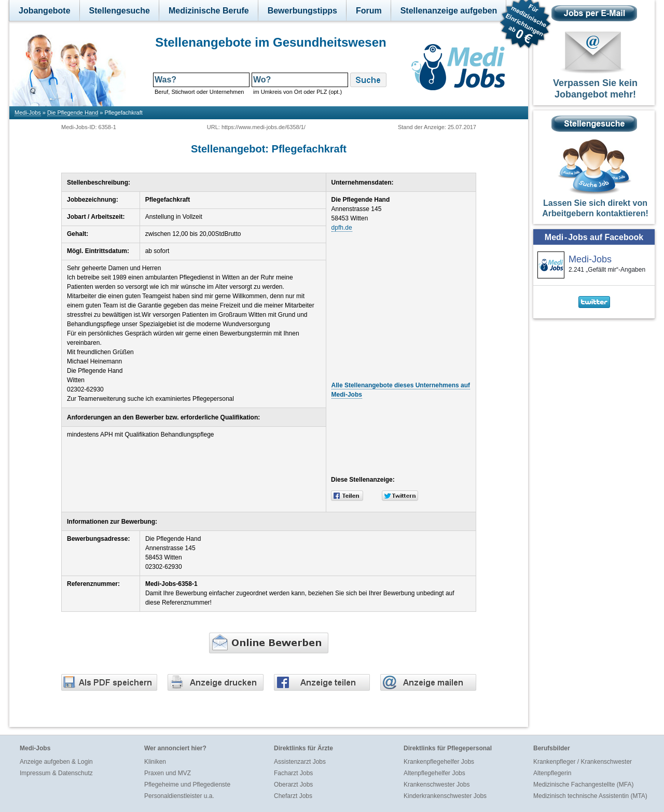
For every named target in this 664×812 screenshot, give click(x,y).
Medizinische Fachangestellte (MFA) (583, 785)
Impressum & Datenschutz (56, 773)
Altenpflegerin (552, 773)
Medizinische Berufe (209, 11)
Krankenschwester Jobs (437, 785)
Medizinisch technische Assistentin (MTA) (590, 796)
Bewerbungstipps (302, 11)
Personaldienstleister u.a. (179, 796)
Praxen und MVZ (168, 773)
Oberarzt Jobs (293, 785)
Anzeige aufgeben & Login (56, 762)
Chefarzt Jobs (293, 796)
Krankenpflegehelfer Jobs (439, 762)
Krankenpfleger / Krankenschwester (583, 762)
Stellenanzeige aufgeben (449, 11)
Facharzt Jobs (293, 773)
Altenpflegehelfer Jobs (434, 773)
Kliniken (155, 762)
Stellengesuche (120, 11)
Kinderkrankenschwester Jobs (445, 796)
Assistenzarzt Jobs (300, 762)
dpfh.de (342, 228)
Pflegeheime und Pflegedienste (187, 785)
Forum (369, 11)
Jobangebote (45, 11)
